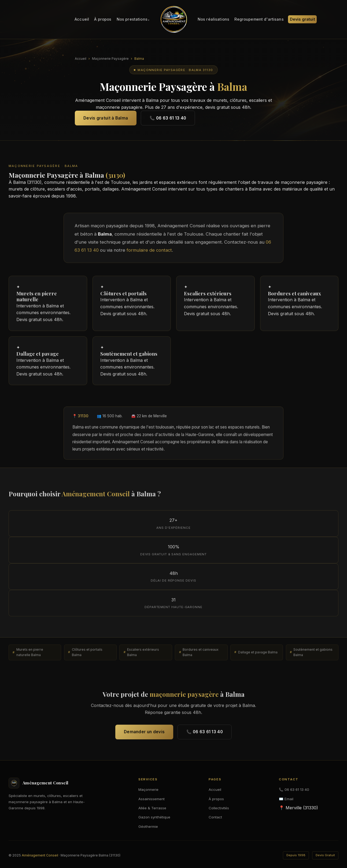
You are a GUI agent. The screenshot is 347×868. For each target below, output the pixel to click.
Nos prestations (132, 19)
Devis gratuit (302, 19)
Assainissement (152, 799)
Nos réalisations (213, 19)
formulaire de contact (149, 252)
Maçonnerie (148, 789)
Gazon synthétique (154, 817)
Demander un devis (144, 734)
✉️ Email (286, 799)
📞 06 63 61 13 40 (168, 118)
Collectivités (219, 808)
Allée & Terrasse (152, 808)
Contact (215, 817)
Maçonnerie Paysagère (110, 59)
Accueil (82, 19)
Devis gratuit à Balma (106, 118)
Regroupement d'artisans (259, 19)
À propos (103, 19)
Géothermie (148, 826)
